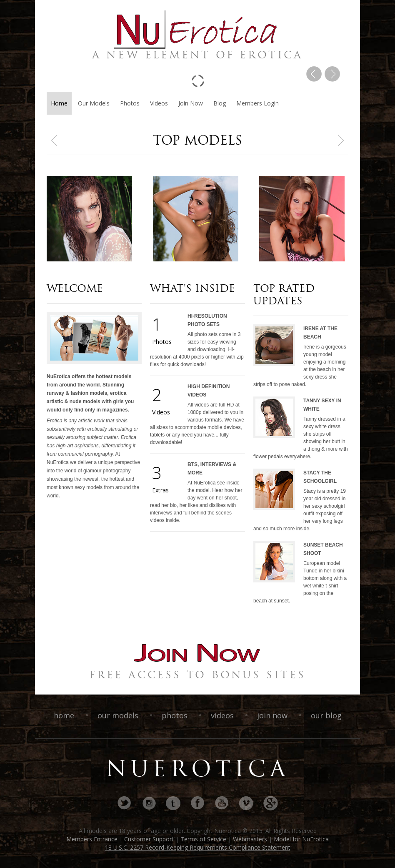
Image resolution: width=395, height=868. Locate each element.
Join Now (191, 103)
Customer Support (149, 839)
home (65, 715)
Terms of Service (203, 839)
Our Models (94, 103)
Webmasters (250, 839)
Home (59, 103)
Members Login (257, 103)
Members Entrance (92, 839)
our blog (326, 715)
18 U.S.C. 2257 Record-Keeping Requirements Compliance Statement (198, 847)
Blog (220, 103)
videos (223, 715)
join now (273, 715)
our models (119, 715)
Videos (159, 103)
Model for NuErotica (301, 839)
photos (176, 715)
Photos (130, 103)
